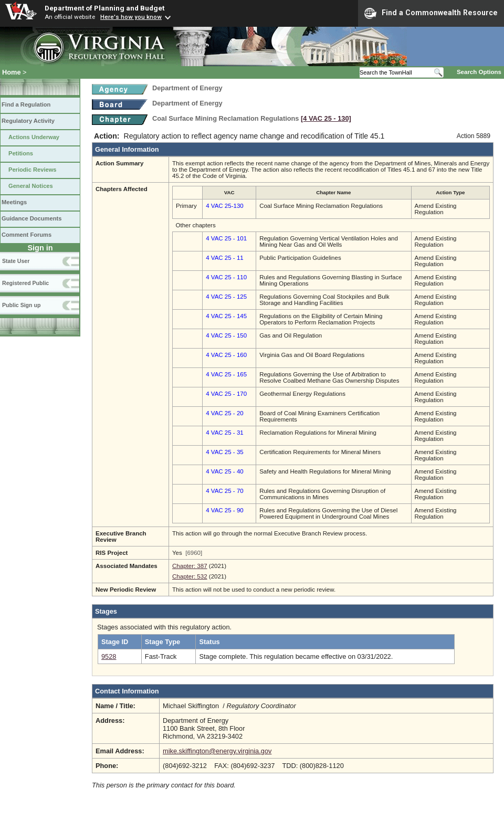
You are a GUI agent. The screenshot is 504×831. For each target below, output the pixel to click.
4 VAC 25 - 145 (226, 316)
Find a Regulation (26, 104)
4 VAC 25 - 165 (226, 374)
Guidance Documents (31, 218)
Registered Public (25, 283)
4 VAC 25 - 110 (226, 277)
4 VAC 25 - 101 (226, 238)
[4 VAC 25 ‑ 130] (326, 118)
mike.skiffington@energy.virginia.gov (217, 751)
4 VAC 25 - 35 (224, 452)
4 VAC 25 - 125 (226, 297)
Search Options (479, 72)
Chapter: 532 (190, 576)
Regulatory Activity (28, 121)
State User (16, 261)
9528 (109, 656)
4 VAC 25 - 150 (226, 335)
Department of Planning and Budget (104, 8)
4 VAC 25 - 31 (224, 433)
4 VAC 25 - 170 (226, 394)
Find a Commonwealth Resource (431, 13)
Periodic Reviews (33, 170)
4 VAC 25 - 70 (224, 491)
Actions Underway (34, 137)
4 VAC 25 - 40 (224, 471)
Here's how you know (131, 17)
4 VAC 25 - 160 (226, 355)
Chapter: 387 (190, 566)
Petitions (21, 153)
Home (12, 72)
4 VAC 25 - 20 (224, 413)
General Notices (31, 186)
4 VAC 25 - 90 (224, 510)
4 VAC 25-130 (224, 206)
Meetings (14, 202)
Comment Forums (27, 235)
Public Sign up (21, 305)
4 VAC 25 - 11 (224, 258)
